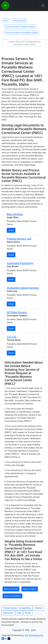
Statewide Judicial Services (23, 288)
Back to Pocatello (12, 596)
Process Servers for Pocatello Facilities (22, 33)
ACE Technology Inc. (34, 635)
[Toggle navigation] (43, 6)
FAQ (19, 613)
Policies (38, 608)
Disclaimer (8, 613)
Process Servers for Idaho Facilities (20, 26)
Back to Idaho (30, 589)
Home (5, 20)
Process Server (19, 20)
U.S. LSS (12, 337)
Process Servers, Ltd (19, 239)
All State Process (17, 312)
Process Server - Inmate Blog (17, 608)
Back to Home (11, 589)
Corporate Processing (20, 263)
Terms (28, 613)
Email (11, 230)
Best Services (15, 214)
